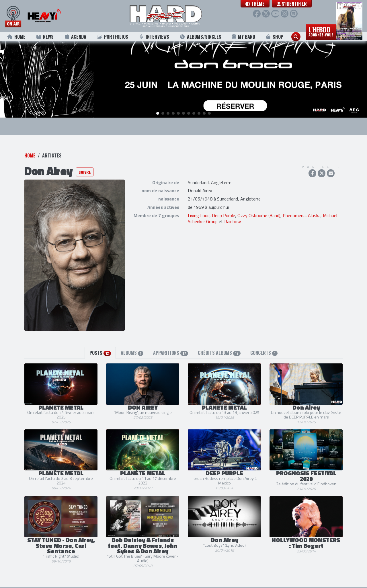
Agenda (75, 37)
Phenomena (294, 213)
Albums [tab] (132, 351)
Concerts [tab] (264, 351)
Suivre (85, 170)
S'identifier (297, 4)
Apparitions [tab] (170, 351)
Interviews (154, 37)
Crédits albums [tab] (219, 351)
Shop (275, 37)
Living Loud (199, 213)
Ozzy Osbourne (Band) (259, 213)
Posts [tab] (100, 351)
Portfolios (112, 37)
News (45, 37)
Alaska (314, 213)
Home (16, 37)
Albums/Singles (200, 37)
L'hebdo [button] (321, 31)
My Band (243, 37)
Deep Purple (223, 213)
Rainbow (233, 219)
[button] (260, 4)
